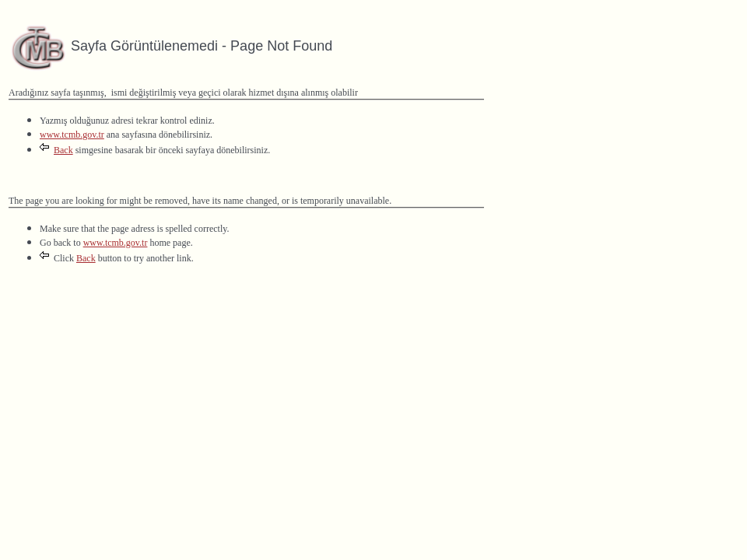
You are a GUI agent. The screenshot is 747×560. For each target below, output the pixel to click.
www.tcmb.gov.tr (72, 135)
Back (63, 150)
